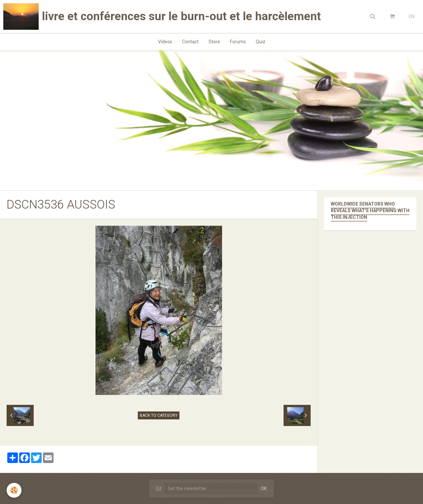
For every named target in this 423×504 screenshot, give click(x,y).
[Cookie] (14, 490)
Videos (165, 42)
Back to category (159, 415)
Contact (190, 42)
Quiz (261, 42)
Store (214, 42)
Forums (238, 42)
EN (412, 17)
